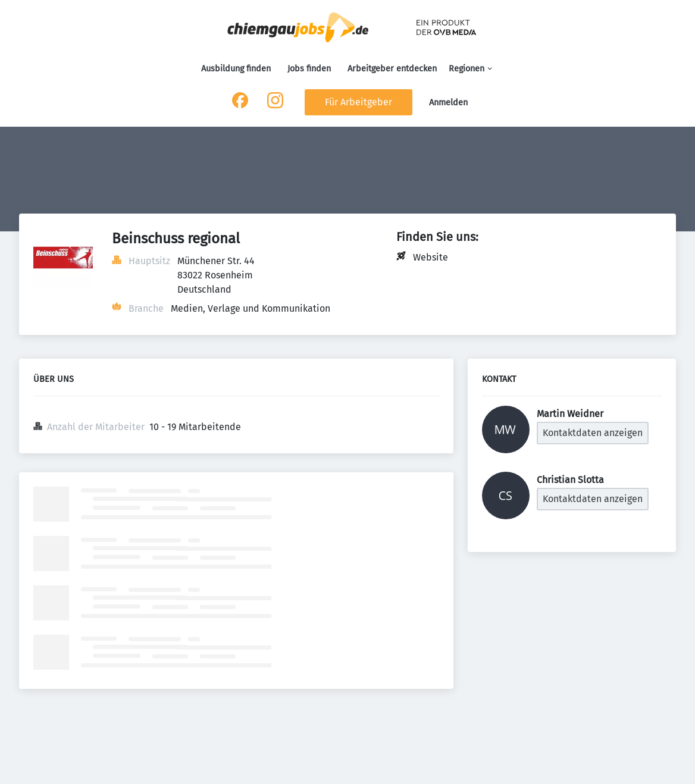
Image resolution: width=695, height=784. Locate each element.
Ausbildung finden (236, 69)
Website (431, 257)
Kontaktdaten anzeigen (593, 433)
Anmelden (448, 103)
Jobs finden (309, 69)
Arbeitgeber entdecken (392, 69)
